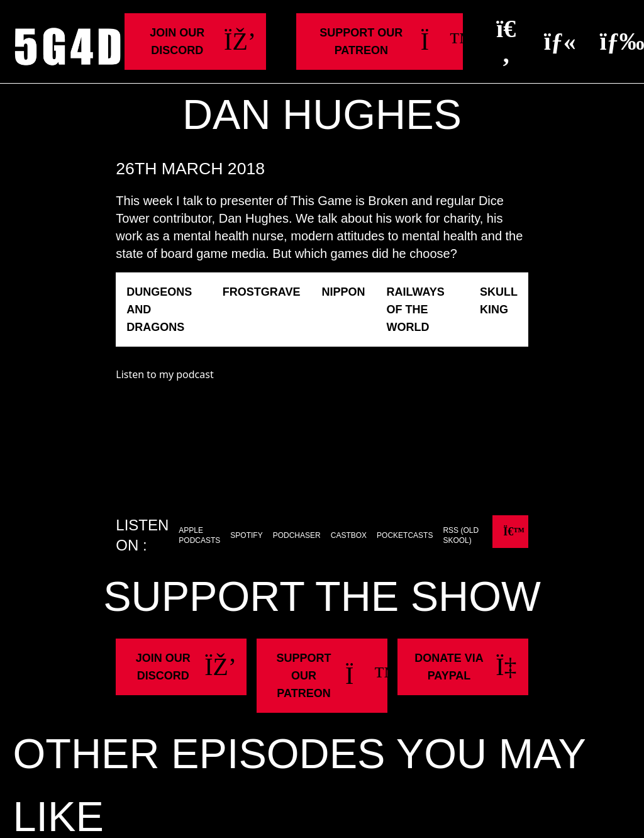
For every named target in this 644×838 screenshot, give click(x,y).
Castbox (349, 535)
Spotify (246, 535)
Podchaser (297, 535)
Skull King (499, 301)
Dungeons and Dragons (159, 310)
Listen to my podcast (164, 374)
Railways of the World (415, 310)
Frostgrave (262, 292)
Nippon (343, 292)
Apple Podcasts (199, 535)
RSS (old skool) (461, 535)
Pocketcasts (405, 535)
